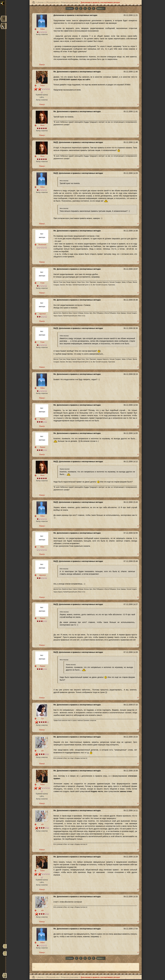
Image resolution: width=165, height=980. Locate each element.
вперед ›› (101, 8)
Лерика (42, 419)
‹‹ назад (70, 8)
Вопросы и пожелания (70, 2)
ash (42, 751)
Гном (42, 283)
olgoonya (42, 314)
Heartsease (42, 245)
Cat (42, 719)
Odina (42, 29)
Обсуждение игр (52, 2)
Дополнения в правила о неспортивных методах (100, 2)
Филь (42, 125)
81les (42, 547)
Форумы (41, 2)
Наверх (42, 65)
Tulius (42, 85)
